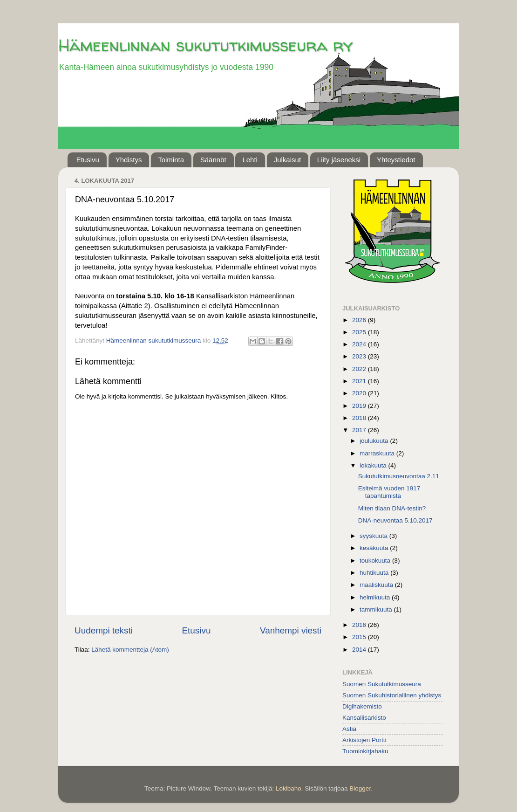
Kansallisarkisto (364, 718)
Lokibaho (289, 788)
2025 (360, 332)
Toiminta (171, 160)
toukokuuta (376, 561)
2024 (360, 344)
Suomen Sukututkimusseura (382, 684)
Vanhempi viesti (291, 630)
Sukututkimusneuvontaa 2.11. (400, 476)
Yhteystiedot (396, 160)
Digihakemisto (362, 706)
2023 (360, 356)
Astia (349, 729)
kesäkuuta (375, 548)
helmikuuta (376, 597)
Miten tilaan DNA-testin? (392, 508)
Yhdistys (129, 160)
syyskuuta (374, 536)
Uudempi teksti (104, 630)
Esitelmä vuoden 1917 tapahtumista (389, 492)
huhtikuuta (375, 573)
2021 (360, 381)
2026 (360, 320)
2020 (360, 393)
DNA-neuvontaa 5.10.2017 (395, 520)
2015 (360, 637)
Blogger (360, 788)
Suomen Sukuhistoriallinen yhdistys (392, 695)
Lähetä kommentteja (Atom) (130, 650)
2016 (360, 625)
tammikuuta (377, 609)
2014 (360, 650)
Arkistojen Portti (364, 740)
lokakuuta (374, 465)
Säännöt (213, 160)
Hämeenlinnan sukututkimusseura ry (205, 45)
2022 (360, 369)
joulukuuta (375, 441)
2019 (360, 406)
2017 (360, 430)
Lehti (250, 160)
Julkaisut (287, 160)
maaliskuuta (377, 585)
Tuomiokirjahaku (365, 751)
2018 (360, 418)
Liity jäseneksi (339, 160)
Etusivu (88, 160)
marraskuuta (378, 453)
